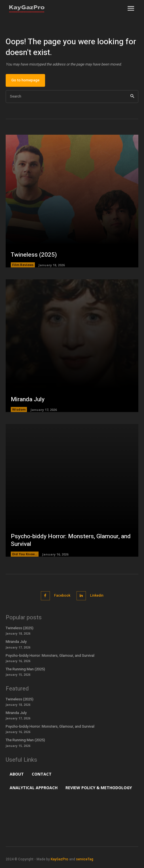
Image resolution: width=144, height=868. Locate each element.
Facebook (62, 595)
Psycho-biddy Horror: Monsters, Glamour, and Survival (71, 540)
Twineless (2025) (34, 255)
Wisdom (19, 409)
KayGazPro (60, 859)
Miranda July (28, 399)
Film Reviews (23, 265)
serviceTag (85, 859)
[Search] (132, 97)
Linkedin (97, 595)
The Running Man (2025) (25, 669)
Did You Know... (25, 554)
